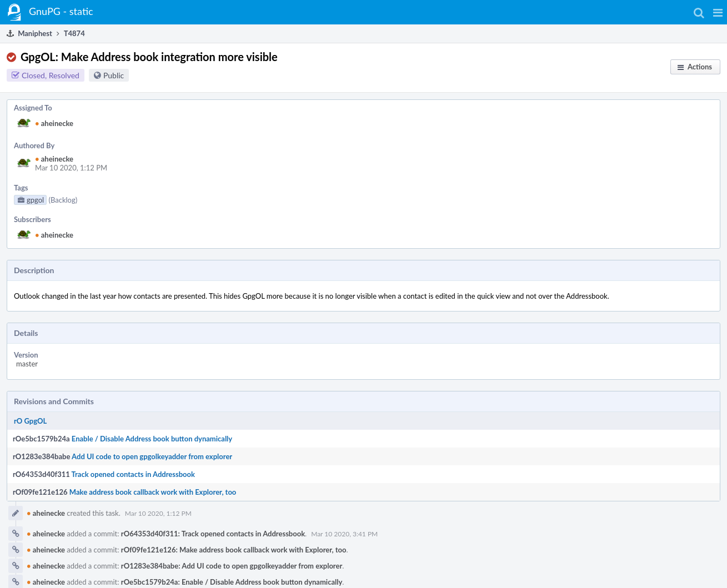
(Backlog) (63, 200)
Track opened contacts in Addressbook (133, 474)
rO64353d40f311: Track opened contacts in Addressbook (213, 534)
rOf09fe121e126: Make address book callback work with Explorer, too (234, 550)
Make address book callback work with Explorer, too (153, 492)
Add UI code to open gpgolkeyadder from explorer (152, 456)
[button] (718, 12)
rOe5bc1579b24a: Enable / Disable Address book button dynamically (232, 582)
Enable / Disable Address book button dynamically (152, 439)
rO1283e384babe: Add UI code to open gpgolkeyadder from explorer (232, 566)
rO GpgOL (30, 421)
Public (114, 75)
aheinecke (54, 123)
